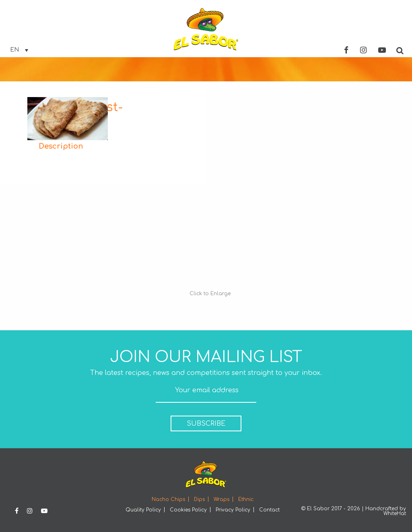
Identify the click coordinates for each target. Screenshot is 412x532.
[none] (19, 50)
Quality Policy (143, 510)
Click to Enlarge (210, 294)
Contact (269, 510)
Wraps (221, 499)
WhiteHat (395, 513)
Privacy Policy (233, 510)
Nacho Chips (168, 499)
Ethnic (246, 499)
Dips (199, 499)
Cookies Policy (188, 510)
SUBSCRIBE (206, 424)
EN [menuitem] (14, 50)
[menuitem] (19, 50)
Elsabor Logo (206, 29)
